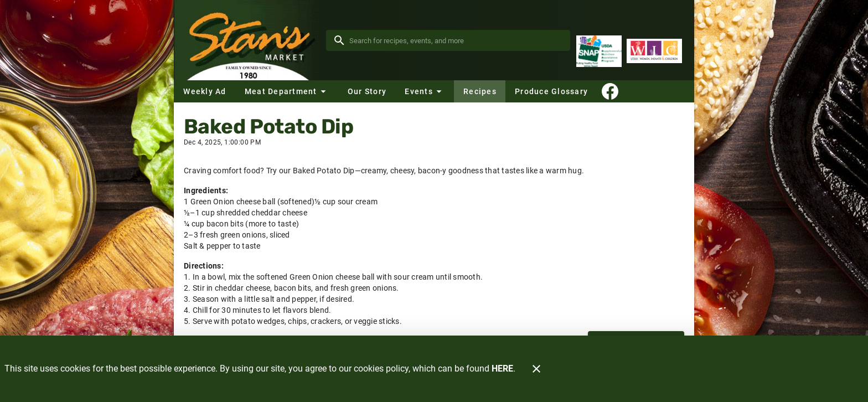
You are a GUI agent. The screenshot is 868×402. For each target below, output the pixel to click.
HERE (502, 369)
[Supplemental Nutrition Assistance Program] (599, 51)
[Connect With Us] (610, 91)
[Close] (536, 369)
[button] (287, 91)
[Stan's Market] (250, 40)
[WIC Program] (654, 51)
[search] (456, 40)
